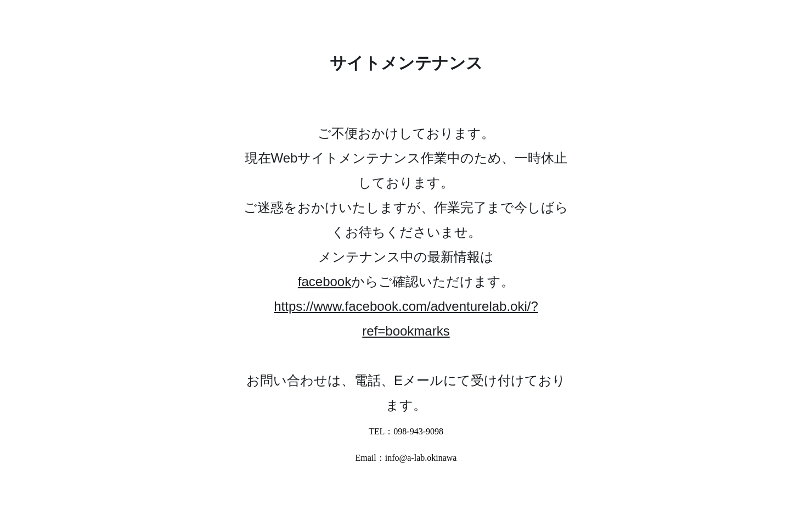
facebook (325, 281)
